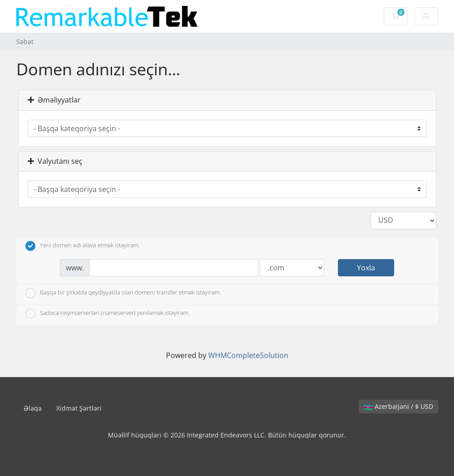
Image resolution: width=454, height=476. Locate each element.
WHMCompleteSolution (248, 355)
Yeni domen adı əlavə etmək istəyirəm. (83, 246)
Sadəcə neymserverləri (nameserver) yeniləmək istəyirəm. (107, 314)
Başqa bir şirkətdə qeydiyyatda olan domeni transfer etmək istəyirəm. (123, 293)
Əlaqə (33, 408)
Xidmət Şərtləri (79, 408)
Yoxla (366, 268)
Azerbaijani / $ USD (398, 406)
